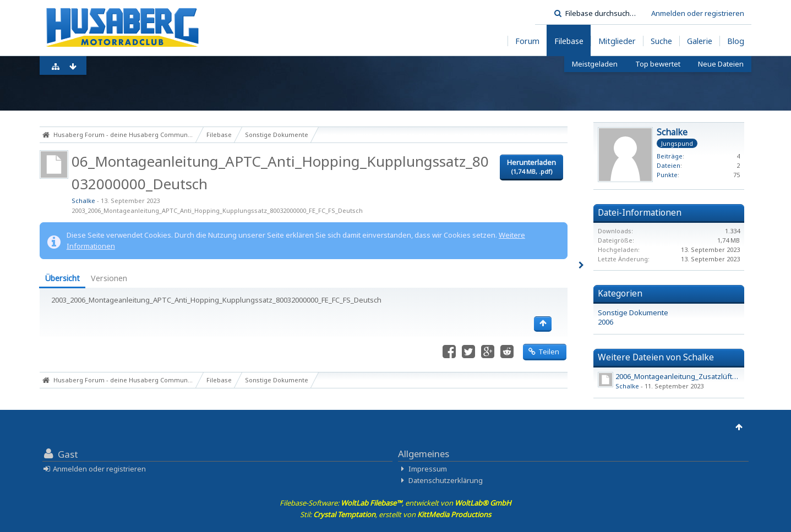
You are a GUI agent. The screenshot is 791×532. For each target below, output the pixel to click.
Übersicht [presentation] (62, 278)
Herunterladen (531, 167)
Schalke (83, 201)
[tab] (62, 279)
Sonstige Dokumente (633, 312)
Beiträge (670, 156)
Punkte (667, 175)
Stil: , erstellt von (395, 514)
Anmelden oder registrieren (698, 13)
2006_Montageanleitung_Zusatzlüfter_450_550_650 (700, 376)
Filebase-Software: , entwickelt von (395, 503)
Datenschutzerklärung (446, 480)
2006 (605, 322)
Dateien (669, 165)
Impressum (428, 469)
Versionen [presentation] (109, 278)
